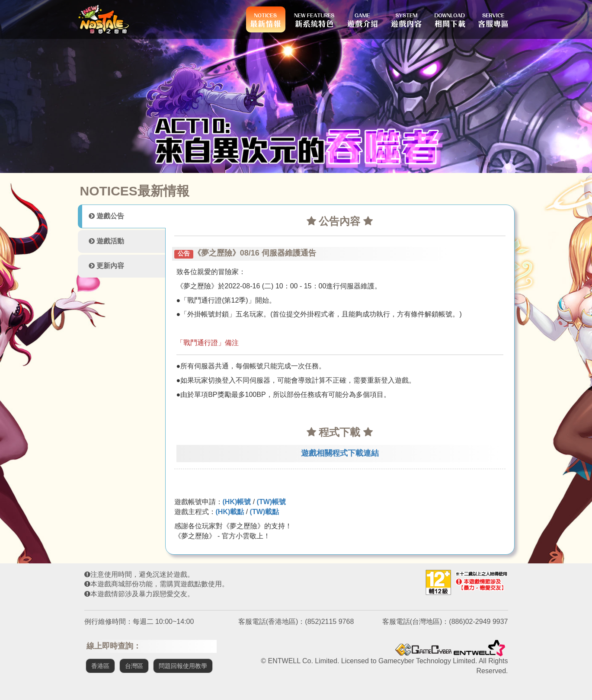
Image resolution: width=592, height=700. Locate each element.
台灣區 (134, 666)
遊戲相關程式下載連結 (340, 453)
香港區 (100, 666)
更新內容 (106, 266)
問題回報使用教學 (183, 666)
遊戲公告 (106, 216)
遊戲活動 (106, 241)
